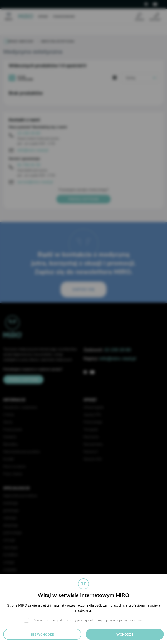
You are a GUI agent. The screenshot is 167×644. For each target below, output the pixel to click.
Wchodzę (125, 635)
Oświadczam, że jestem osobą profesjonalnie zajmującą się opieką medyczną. (88, 620)
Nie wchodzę (42, 635)
